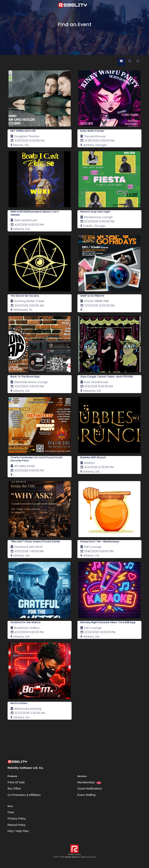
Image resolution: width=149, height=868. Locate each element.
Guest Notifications (90, 788)
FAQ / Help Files (18, 831)
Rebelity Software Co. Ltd (74, 857)
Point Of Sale (16, 782)
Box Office (14, 788)
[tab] (121, 62)
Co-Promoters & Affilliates (24, 795)
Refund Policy (17, 825)
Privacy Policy (17, 818)
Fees (11, 812)
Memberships (89, 782)
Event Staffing (86, 795)
